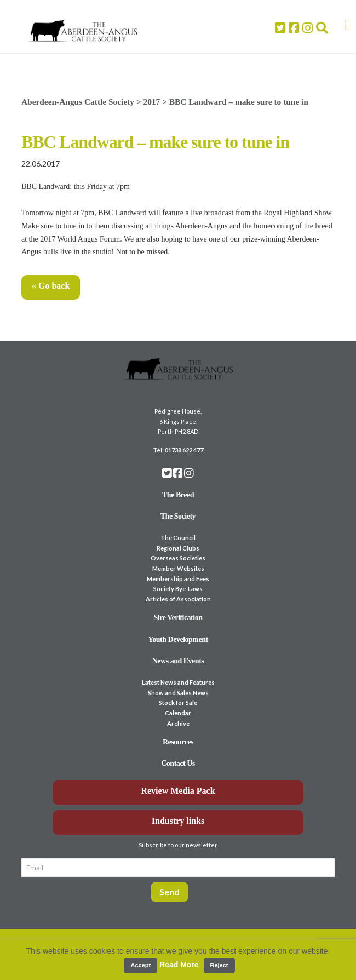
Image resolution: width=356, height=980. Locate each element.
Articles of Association (178, 599)
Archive (178, 723)
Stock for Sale (178, 703)
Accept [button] (140, 965)
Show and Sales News (178, 693)
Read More (179, 965)
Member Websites (178, 568)
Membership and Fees (178, 579)
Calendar (178, 713)
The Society (178, 516)
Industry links (178, 821)
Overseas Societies (178, 558)
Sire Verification (178, 618)
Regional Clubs (178, 548)
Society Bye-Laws (178, 589)
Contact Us (178, 763)
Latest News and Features (178, 682)
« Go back (51, 286)
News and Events (178, 661)
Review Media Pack (178, 791)
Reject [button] (219, 965)
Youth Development (178, 640)
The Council (178, 538)
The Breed (178, 495)
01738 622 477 (184, 450)
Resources (178, 742)
